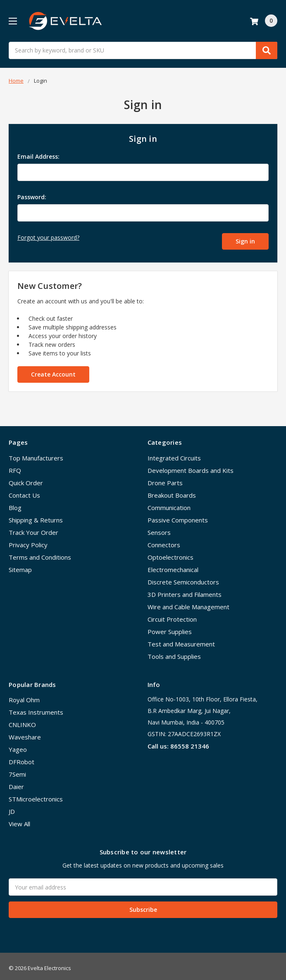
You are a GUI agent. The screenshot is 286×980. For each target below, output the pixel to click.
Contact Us (24, 491)
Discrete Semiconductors (183, 578)
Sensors (159, 528)
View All (19, 820)
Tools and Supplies (174, 652)
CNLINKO (22, 720)
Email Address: (38, 156)
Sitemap (20, 565)
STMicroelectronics (36, 795)
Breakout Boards (172, 491)
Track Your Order (33, 528)
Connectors (164, 541)
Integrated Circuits (174, 454)
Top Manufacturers (36, 454)
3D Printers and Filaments (185, 590)
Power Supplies (170, 627)
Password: (32, 197)
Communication (169, 503)
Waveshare (25, 733)
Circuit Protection (172, 615)
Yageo (18, 745)
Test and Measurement (181, 640)
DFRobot (21, 758)
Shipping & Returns (36, 516)
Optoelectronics (170, 553)
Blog (15, 503)
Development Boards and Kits (191, 466)
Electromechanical (173, 565)
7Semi (17, 770)
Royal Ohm (24, 696)
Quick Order (26, 479)
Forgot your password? (48, 237)
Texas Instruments (36, 708)
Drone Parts (165, 479)
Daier (16, 782)
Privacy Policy (28, 541)
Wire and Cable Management (188, 603)
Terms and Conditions (40, 553)
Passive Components (178, 516)
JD (12, 807)
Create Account (53, 370)
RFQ (15, 466)
